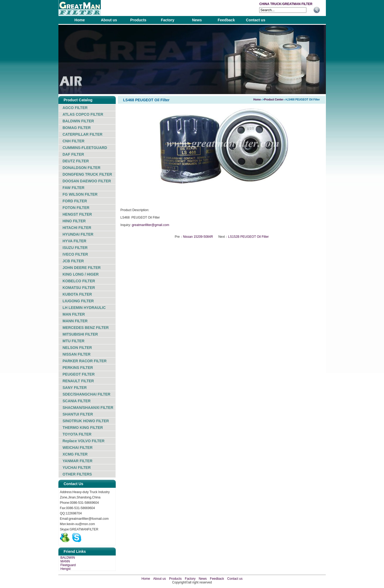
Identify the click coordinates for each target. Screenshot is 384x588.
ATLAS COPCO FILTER (83, 114)
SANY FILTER (75, 388)
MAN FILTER (74, 314)
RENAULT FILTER (78, 381)
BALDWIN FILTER (78, 121)
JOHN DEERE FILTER (82, 268)
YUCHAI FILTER (77, 468)
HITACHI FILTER (77, 228)
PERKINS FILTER (78, 368)
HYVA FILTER (75, 241)
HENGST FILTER (77, 214)
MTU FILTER (74, 341)
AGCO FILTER (75, 108)
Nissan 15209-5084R (198, 237)
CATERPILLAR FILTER (83, 134)
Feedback (226, 20)
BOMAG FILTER (77, 128)
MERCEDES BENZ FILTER (86, 328)
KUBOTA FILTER (77, 294)
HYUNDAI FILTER (78, 234)
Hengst (66, 569)
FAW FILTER (74, 188)
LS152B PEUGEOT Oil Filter (248, 237)
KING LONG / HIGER (81, 274)
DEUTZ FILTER (76, 161)
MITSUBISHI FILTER (80, 334)
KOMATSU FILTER (79, 288)
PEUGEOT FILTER (79, 374)
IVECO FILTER (75, 254)
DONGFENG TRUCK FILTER (87, 174)
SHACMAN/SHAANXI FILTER (88, 408)
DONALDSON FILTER (82, 168)
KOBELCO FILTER (79, 281)
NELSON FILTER (77, 348)
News (197, 20)
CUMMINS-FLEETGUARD (85, 148)
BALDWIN (68, 558)
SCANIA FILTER (77, 401)
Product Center (274, 100)
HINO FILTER (74, 221)
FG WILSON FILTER (80, 194)
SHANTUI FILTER (78, 414)
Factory (168, 20)
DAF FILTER (73, 154)
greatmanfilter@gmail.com (150, 225)
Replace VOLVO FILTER (84, 441)
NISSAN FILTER (77, 354)
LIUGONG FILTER (78, 301)
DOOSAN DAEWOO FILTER (87, 181)
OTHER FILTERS (77, 474)
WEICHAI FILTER (78, 448)
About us (109, 20)
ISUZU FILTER (75, 248)
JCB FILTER (73, 261)
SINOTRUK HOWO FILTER (86, 421)
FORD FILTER (75, 201)
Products (138, 20)
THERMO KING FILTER (83, 428)
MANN (65, 561)
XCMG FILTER (75, 454)
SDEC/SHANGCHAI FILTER (87, 394)
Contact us (255, 20)
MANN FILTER (75, 321)
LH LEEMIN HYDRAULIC (84, 308)
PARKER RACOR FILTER (85, 361)
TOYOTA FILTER (77, 434)
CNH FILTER (74, 141)
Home (80, 20)
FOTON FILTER (76, 208)
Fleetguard (68, 565)
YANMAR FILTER (78, 461)
